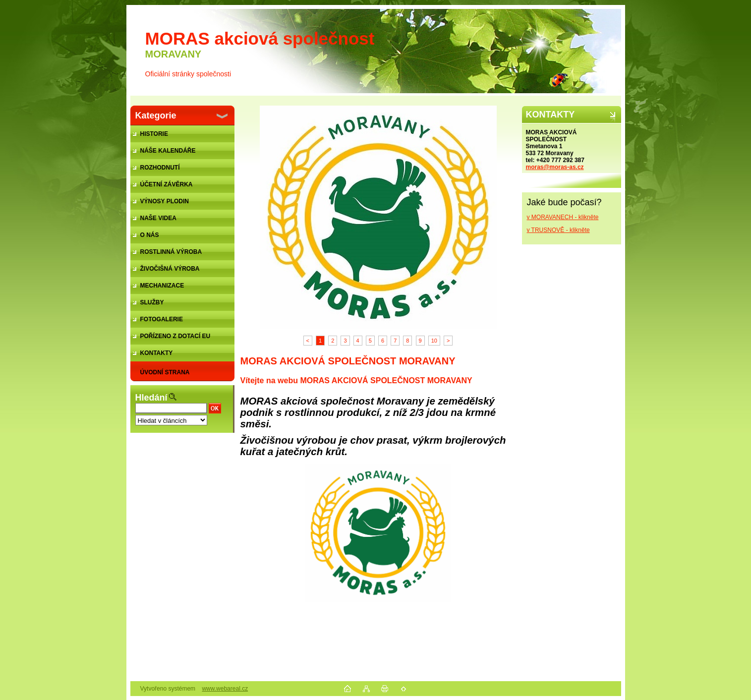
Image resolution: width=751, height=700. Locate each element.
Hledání (151, 398)
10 (434, 341)
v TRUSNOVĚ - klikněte (558, 230)
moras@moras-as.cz (555, 167)
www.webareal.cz (225, 689)
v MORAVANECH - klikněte (563, 217)
